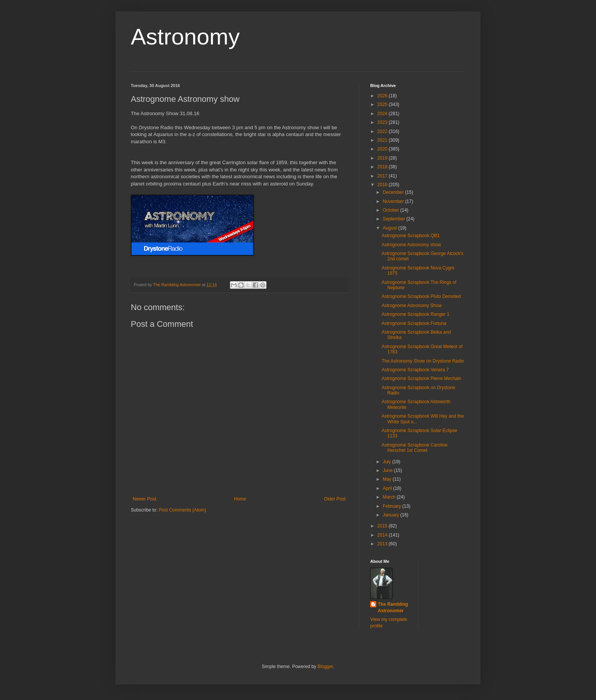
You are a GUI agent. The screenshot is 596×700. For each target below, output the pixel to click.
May (388, 479)
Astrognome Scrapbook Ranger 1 (415, 314)
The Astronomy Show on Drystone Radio (423, 361)
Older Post (335, 499)
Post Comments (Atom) (182, 510)
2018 (383, 167)
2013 (383, 544)
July (388, 462)
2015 (383, 526)
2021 (383, 140)
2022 (383, 131)
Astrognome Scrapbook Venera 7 (415, 370)
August (391, 228)
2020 (383, 149)
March (390, 497)
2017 (383, 176)
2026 (383, 96)
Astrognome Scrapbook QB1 (411, 236)
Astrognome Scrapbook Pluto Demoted (421, 296)
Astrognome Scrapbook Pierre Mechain (421, 379)
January (392, 515)
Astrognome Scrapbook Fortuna (414, 323)
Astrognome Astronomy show (411, 245)
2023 (383, 122)
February (392, 506)
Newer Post (144, 499)
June (388, 470)
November (394, 201)
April (388, 488)
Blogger (325, 667)
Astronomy (185, 37)
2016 (383, 185)
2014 (383, 535)
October (392, 210)
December (394, 192)
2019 (383, 158)
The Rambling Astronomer (393, 607)
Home (240, 499)
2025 (383, 105)
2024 (383, 114)
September (395, 219)
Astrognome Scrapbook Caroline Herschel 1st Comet (415, 448)
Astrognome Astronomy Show (412, 306)
